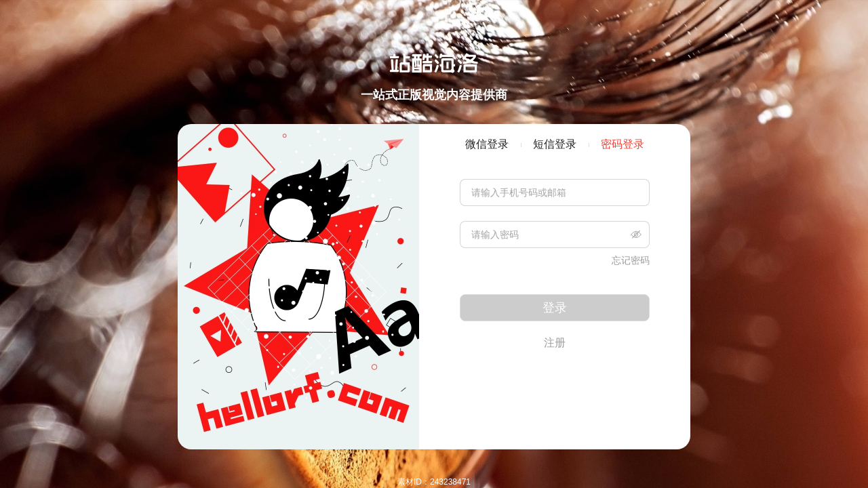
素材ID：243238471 (434, 482)
